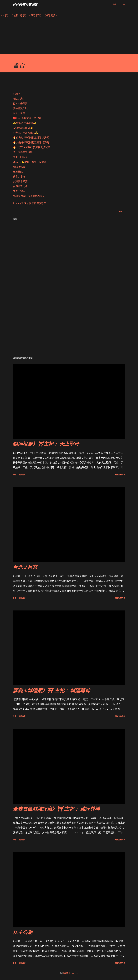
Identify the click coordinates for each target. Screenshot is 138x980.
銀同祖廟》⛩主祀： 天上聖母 (46, 444)
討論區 (17, 94)
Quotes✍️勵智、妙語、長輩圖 (30, 162)
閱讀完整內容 (120, 475)
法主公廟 (23, 932)
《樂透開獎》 (51, 15)
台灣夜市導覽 (20, 181)
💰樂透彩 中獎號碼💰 (25, 123)
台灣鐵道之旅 (20, 186)
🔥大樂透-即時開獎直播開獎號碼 (31, 142)
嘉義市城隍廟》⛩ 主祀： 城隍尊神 (51, 690)
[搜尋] (115, 4)
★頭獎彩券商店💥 (23, 128)
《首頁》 (5, 15)
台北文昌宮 (25, 567)
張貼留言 (22, 475)
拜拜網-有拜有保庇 (25, 4)
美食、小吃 (19, 176)
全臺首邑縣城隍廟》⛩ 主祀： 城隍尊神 (56, 809)
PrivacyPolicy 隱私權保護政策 (30, 203)
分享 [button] (121, 211)
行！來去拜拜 (20, 103)
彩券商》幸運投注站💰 (25, 133)
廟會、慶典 (19, 113)
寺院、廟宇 (19, 99)
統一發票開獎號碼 (23, 152)
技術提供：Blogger (69, 973)
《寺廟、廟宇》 (19, 15)
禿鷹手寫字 (19, 191)
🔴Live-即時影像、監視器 (27, 118)
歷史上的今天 (20, 157)
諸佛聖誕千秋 (20, 108)
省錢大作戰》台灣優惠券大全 (29, 196)
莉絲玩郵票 (19, 167)
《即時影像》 (35, 15)
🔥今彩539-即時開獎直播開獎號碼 (32, 147)
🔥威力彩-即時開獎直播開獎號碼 (31, 138)
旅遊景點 (18, 172)
